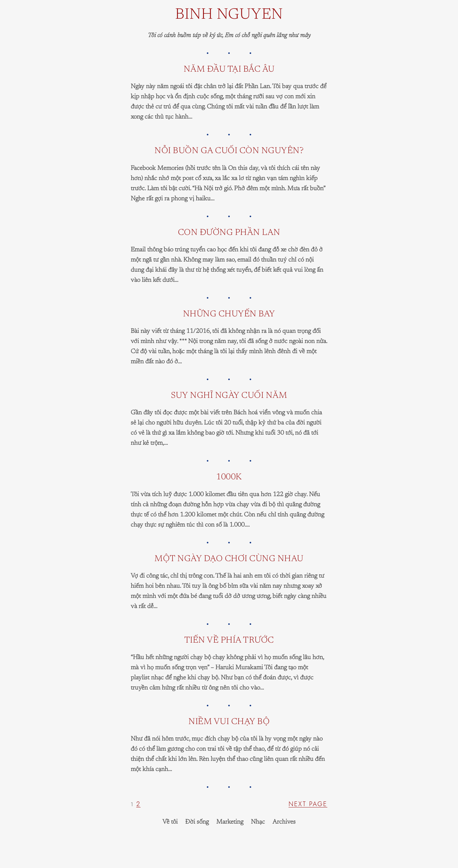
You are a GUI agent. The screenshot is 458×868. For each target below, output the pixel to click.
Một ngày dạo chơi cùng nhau (229, 559)
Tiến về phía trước (229, 641)
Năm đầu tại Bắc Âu (229, 70)
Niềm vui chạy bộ (229, 722)
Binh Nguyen (229, 15)
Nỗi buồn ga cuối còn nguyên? (229, 151)
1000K (229, 477)
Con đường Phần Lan (229, 233)
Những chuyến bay (229, 314)
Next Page (308, 804)
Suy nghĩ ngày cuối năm (229, 396)
